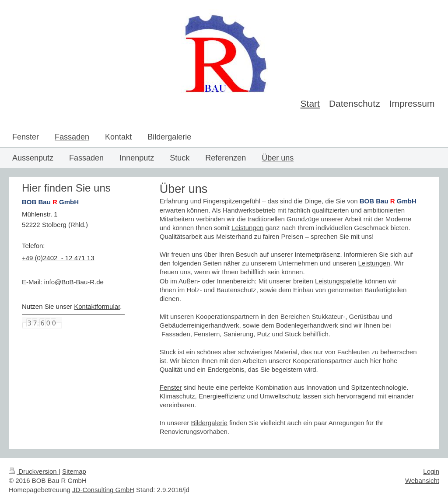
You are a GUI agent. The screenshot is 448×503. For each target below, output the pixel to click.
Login (431, 471)
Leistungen (247, 228)
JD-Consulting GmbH (103, 490)
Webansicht (422, 480)
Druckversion (34, 471)
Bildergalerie (209, 423)
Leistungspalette (339, 281)
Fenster (171, 387)
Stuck (168, 352)
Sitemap (74, 471)
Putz (263, 334)
